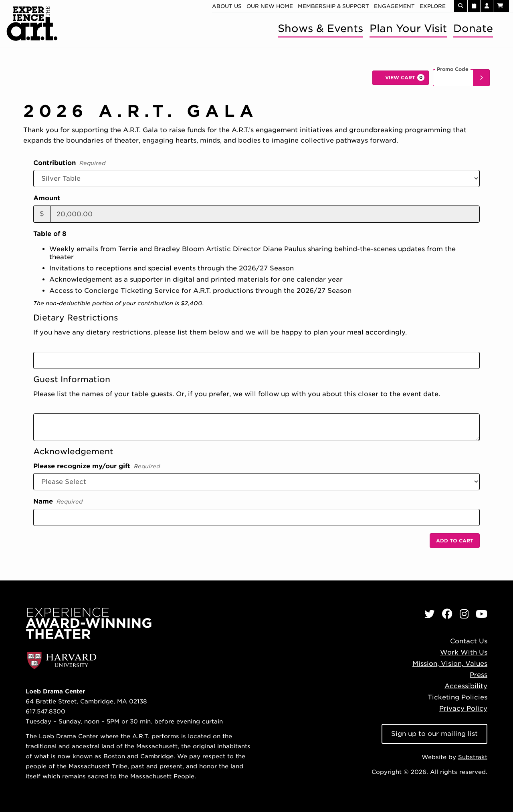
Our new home (270, 6)
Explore (433, 6)
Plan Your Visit (408, 28)
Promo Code (453, 69)
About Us (227, 6)
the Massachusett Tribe (92, 766)
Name (58, 502)
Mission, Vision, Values (450, 664)
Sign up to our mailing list (434, 734)
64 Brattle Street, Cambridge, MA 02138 (86, 701)
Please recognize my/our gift (97, 467)
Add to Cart (455, 541)
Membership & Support (333, 6)
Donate (473, 28)
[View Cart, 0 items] (401, 78)
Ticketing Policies (457, 697)
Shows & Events (320, 28)
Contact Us (469, 641)
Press (479, 675)
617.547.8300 (45, 711)
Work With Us (464, 652)
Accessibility (466, 686)
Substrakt (473, 757)
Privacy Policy (463, 708)
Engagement (394, 6)
